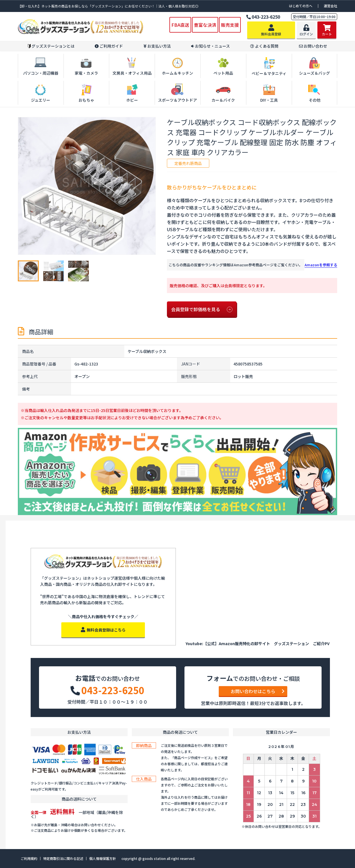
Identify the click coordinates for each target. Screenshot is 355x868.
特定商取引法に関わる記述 (63, 859)
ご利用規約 (29, 859)
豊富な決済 (205, 25)
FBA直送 (180, 25)
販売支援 (230, 25)
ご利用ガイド (109, 46)
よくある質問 (264, 46)
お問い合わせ (313, 46)
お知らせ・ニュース (211, 46)
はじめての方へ (301, 6)
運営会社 (330, 6)
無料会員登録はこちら (103, 630)
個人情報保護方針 (103, 859)
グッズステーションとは (51, 46)
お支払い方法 (157, 46)
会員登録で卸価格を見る (202, 309)
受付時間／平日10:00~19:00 (314, 17)
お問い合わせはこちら (258, 691)
